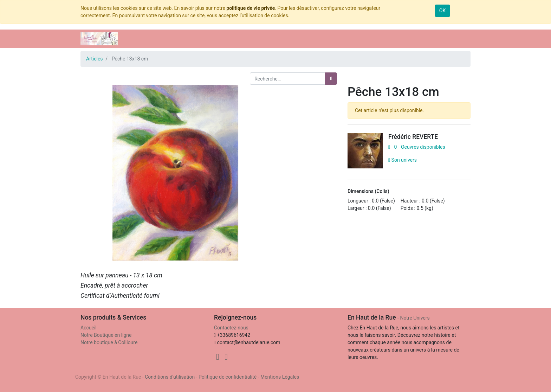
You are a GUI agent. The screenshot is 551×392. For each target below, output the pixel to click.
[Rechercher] (331, 79)
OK (442, 11)
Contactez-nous (231, 328)
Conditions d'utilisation (170, 377)
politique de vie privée (251, 8)
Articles (95, 59)
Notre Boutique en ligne (106, 335)
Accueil (89, 328)
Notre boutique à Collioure (109, 342)
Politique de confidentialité (228, 377)
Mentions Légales (280, 377)
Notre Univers (415, 318)
